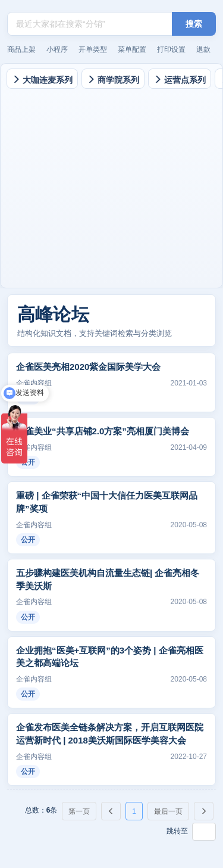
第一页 (79, 811)
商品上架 (21, 49)
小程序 (57, 49)
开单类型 (93, 49)
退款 (203, 49)
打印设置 (171, 49)
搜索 (194, 24)
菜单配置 (132, 49)
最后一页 (168, 811)
